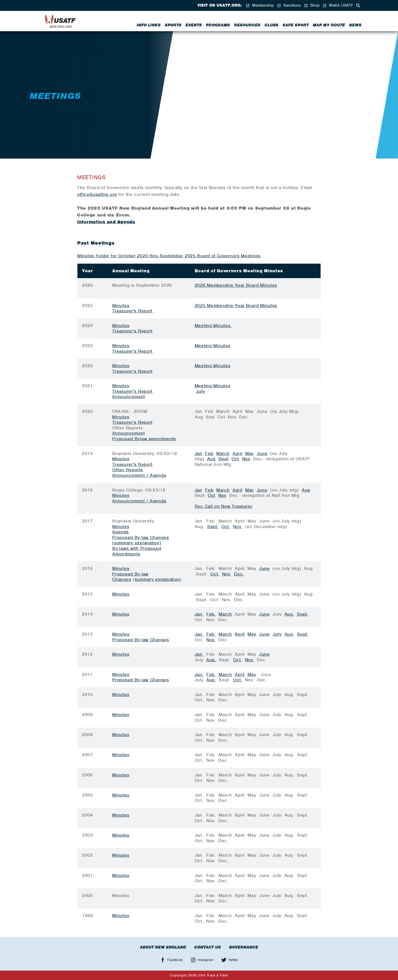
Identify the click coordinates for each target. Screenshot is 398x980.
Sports (173, 25)
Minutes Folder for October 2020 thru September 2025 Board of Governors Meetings (169, 256)
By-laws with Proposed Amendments (137, 551)
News (355, 25)
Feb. (211, 614)
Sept (224, 459)
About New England (163, 947)
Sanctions (289, 5)
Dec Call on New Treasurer (224, 506)
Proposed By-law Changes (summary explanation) (141, 540)
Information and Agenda (106, 222)
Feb (209, 453)
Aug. (289, 614)
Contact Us (208, 947)
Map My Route (329, 25)
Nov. (238, 527)
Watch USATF (338, 5)
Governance (244, 947)
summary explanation (157, 579)
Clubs (271, 25)
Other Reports (127, 470)
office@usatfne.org (97, 194)
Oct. (226, 527)
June (262, 453)
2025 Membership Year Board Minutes (236, 306)
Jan (198, 453)
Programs (218, 25)
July (200, 391)
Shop (312, 5)
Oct (235, 459)
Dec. (239, 574)
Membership (260, 5)
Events (194, 25)
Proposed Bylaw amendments (144, 439)
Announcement (129, 397)
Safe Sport (296, 25)
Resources (247, 25)
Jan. (199, 614)
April (237, 453)
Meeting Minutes (213, 326)
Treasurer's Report (132, 311)
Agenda (120, 532)
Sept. (213, 527)
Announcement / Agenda (139, 475)
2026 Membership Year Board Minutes (236, 285)
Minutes (121, 306)
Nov (246, 459)
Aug (211, 459)
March (223, 453)
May (250, 453)
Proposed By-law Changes (130, 577)
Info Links (149, 25)
